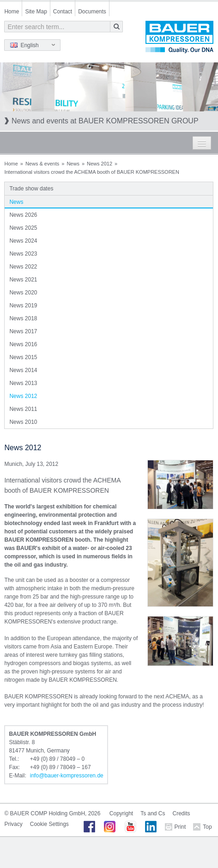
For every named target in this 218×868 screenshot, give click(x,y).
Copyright (121, 813)
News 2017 (23, 331)
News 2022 (23, 267)
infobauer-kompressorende (67, 776)
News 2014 (23, 370)
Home (12, 12)
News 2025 (23, 228)
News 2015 (23, 357)
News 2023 (23, 254)
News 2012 (100, 164)
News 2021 (23, 280)
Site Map (36, 12)
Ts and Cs (153, 813)
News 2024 (23, 241)
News (73, 164)
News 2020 (23, 293)
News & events (42, 164)
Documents (92, 12)
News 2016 (23, 344)
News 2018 (23, 318)
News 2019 (23, 306)
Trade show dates (31, 189)
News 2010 (23, 422)
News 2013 (23, 383)
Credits (182, 813)
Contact (63, 12)
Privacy (13, 824)
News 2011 (23, 409)
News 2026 (23, 215)
